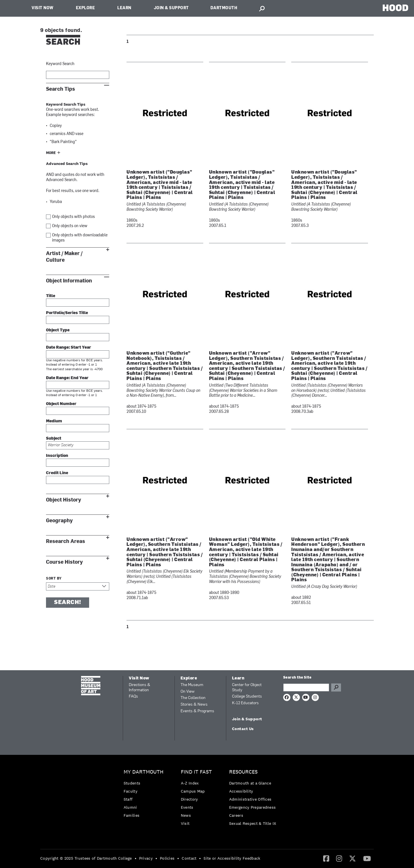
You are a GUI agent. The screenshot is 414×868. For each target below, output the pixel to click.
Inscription (57, 456)
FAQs (133, 697)
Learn (124, 8)
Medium (54, 421)
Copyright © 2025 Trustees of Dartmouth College (86, 858)
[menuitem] (145, 795)
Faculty (131, 791)
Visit (185, 823)
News (186, 815)
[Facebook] (326, 858)
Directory (189, 799)
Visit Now (43, 8)
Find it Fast (196, 772)
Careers (236, 815)
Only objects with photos (73, 217)
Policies (167, 858)
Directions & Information (140, 688)
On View (188, 692)
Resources (243, 772)
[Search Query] (306, 687)
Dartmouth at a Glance (250, 783)
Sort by (54, 579)
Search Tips (61, 89)
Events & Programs (197, 711)
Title (51, 296)
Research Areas (66, 541)
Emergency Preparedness (253, 807)
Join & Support (171, 8)
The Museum (192, 685)
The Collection (193, 698)
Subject (54, 439)
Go (336, 687)
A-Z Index (190, 783)
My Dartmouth (144, 772)
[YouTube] (367, 858)
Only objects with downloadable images (80, 238)
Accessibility (241, 791)
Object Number (61, 404)
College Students (247, 697)
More (51, 153)
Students (132, 783)
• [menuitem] (136, 858)
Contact (189, 858)
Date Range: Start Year (69, 348)
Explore (86, 8)
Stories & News (194, 705)
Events (187, 807)
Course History (64, 562)
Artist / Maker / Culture (64, 257)
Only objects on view (70, 226)
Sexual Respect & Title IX (253, 823)
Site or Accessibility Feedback (232, 858)
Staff (128, 799)
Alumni (130, 807)
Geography (59, 521)
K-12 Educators (245, 703)
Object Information (69, 281)
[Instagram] (339, 858)
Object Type (58, 330)
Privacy (146, 858)
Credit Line (57, 473)
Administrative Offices (250, 799)
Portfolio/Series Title (67, 313)
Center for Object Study (247, 688)
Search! (68, 603)
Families (132, 815)
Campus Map (193, 791)
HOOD (395, 8)
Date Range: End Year (67, 378)
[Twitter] (352, 858)
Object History (64, 500)
